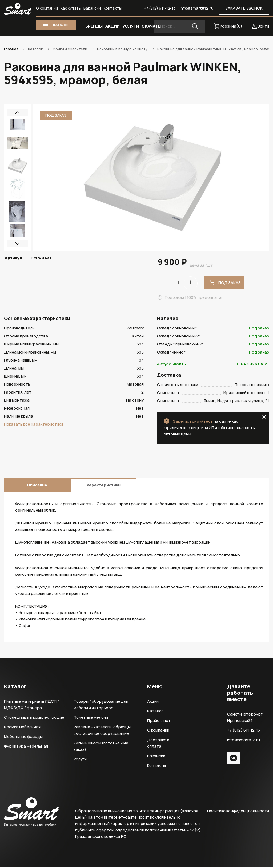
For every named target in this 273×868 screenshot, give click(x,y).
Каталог (155, 711)
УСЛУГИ (131, 26)
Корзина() (231, 26)
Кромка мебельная (22, 727)
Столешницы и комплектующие (34, 718)
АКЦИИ (113, 26)
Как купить (71, 8)
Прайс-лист (159, 721)
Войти (263, 26)
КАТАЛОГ (61, 25)
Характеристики (103, 486)
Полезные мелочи (91, 718)
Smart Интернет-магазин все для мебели (18, 11)
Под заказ (230, 283)
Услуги (80, 759)
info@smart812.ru (196, 8)
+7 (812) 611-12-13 (160, 8)
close (264, 417)
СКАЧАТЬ (151, 26)
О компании (47, 8)
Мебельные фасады (23, 737)
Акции (153, 702)
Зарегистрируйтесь (193, 422)
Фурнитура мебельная (26, 747)
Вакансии (92, 8)
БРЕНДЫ (94, 26)
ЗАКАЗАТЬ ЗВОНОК (244, 8)
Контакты (113, 8)
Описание (37, 486)
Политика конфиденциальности (238, 811)
